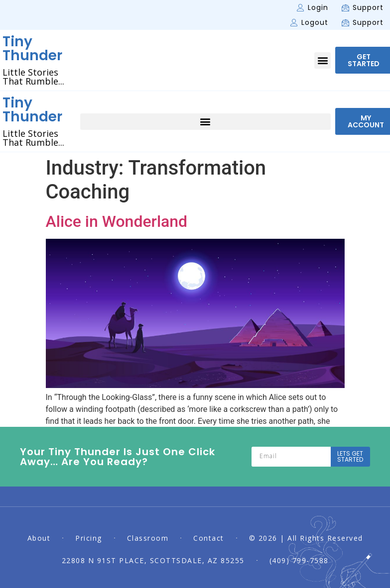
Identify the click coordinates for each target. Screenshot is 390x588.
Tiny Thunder (32, 49)
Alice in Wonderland (117, 221)
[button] (323, 60)
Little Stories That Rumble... (33, 77)
